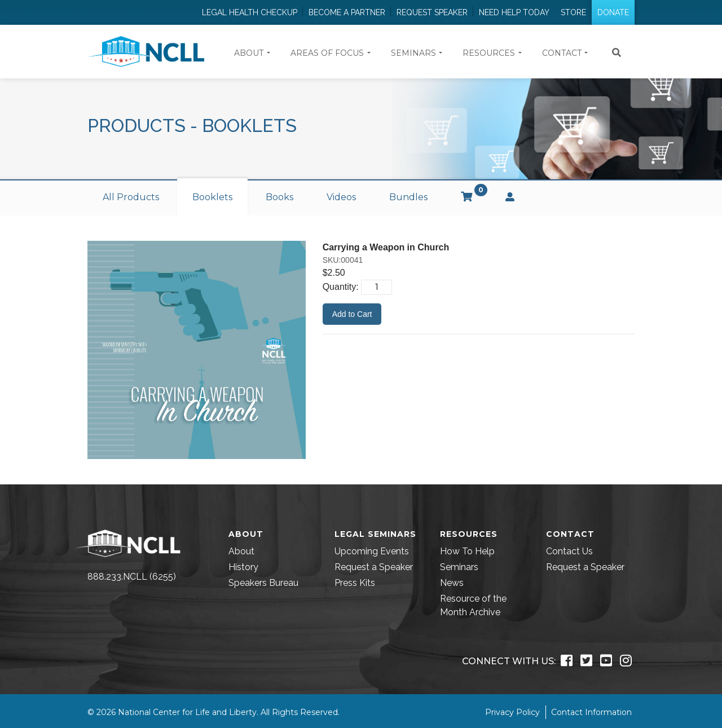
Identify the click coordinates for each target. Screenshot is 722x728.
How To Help (467, 551)
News (452, 583)
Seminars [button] (413, 53)
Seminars (459, 567)
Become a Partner (347, 12)
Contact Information (591, 712)
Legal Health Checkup (250, 12)
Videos (341, 197)
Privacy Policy (512, 712)
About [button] (249, 53)
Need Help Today (514, 12)
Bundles (408, 197)
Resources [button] (489, 53)
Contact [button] (562, 53)
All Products (131, 197)
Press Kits (355, 583)
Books (279, 197)
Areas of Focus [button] (327, 53)
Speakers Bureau (263, 583)
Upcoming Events (372, 551)
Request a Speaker (374, 567)
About (241, 551)
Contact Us (569, 551)
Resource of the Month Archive (473, 605)
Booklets (212, 197)
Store (573, 12)
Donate (613, 12)
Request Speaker (432, 12)
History (243, 567)
